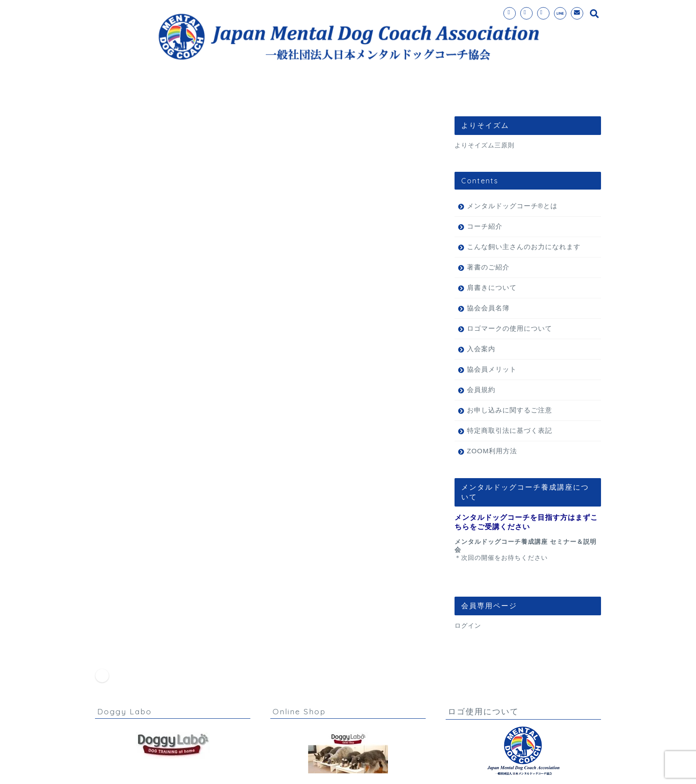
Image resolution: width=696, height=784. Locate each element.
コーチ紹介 (392, 93)
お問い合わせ (455, 93)
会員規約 (481, 390)
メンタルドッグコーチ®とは (251, 93)
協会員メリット (492, 369)
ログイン (468, 626)
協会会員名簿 (488, 308)
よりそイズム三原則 (484, 145)
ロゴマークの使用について (510, 328)
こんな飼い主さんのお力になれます (524, 247)
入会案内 (336, 93)
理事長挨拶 (519, 93)
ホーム (169, 93)
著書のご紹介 (488, 267)
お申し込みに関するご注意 (510, 410)
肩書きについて (492, 287)
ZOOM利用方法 (492, 451)
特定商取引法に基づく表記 (510, 430)
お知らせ (143, 511)
